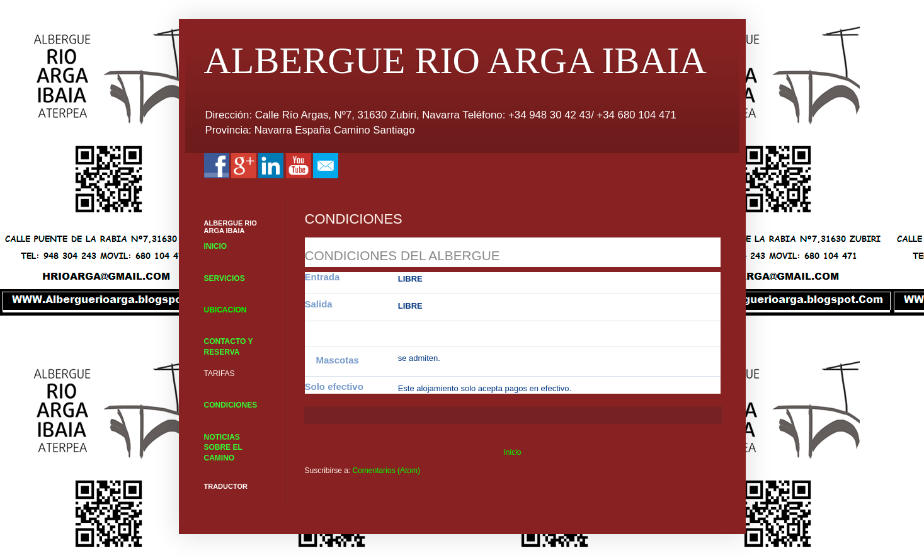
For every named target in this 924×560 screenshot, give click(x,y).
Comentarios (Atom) (386, 471)
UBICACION (225, 310)
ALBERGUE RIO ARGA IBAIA (455, 60)
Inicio (512, 452)
